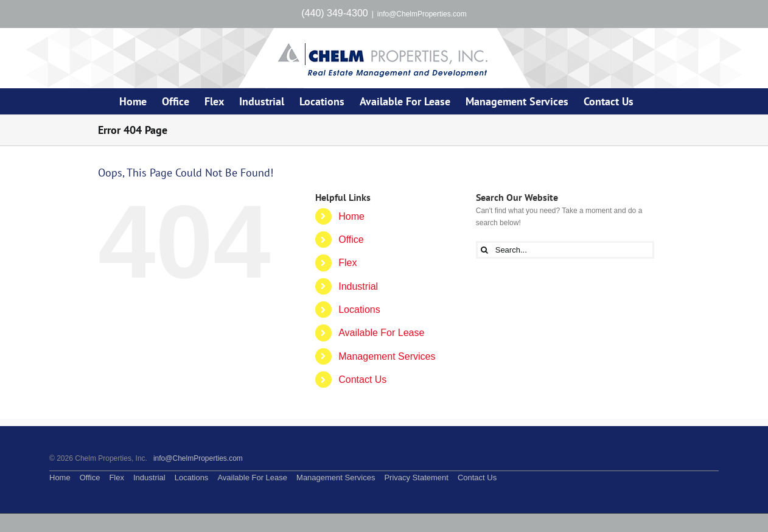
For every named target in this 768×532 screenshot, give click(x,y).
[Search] (485, 250)
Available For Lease (381, 333)
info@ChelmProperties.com (422, 14)
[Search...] (565, 250)
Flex (347, 263)
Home (351, 216)
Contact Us (362, 380)
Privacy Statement (416, 478)
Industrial (358, 286)
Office (351, 240)
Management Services (387, 356)
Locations (359, 310)
